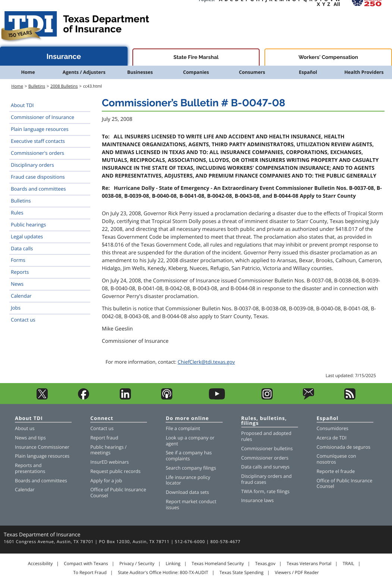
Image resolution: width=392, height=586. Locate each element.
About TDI (22, 105)
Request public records (115, 471)
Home (28, 72)
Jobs (16, 308)
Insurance (64, 57)
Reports (20, 272)
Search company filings (191, 468)
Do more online (187, 419)
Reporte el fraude (336, 471)
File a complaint (183, 428)
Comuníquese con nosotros (336, 459)
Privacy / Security (137, 564)
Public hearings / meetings (108, 450)
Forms (18, 260)
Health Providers (364, 72)
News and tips (30, 438)
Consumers (252, 72)
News (17, 284)
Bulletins (37, 86)
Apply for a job (106, 481)
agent (172, 444)
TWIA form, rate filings (266, 491)
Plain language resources (40, 129)
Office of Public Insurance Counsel (118, 493)
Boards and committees (38, 189)
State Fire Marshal (196, 57)
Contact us (23, 320)
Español (308, 72)
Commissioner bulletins (267, 449)
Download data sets (187, 492)
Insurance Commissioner (42, 447)
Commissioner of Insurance (43, 117)
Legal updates (27, 236)
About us (25, 428)
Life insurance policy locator (188, 480)
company (198, 438)
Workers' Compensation (328, 57)
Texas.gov (265, 564)
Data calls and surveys (266, 467)
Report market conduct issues (191, 504)
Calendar (21, 296)
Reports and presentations (30, 468)
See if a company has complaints (189, 456)
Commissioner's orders (37, 153)
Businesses (140, 72)
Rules (17, 213)
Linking (173, 564)
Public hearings (28, 225)
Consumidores (333, 428)
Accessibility (40, 564)
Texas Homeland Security (218, 564)
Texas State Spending (241, 573)
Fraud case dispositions (38, 177)
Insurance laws (258, 500)
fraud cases (254, 482)
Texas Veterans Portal (309, 564)
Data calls (22, 248)
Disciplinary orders (32, 165)
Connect (102, 419)
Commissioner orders (265, 458)
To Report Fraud (90, 573)
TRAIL (349, 564)
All (337, 4)
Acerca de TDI (332, 438)
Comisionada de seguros (344, 447)
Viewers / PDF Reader (297, 573)
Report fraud (104, 438)
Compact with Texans (86, 564)
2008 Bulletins (64, 86)
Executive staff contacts (38, 141)
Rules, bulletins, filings (264, 421)
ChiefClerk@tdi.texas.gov (206, 362)
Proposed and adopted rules (266, 436)
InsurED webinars (109, 462)
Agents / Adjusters (84, 72)
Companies (196, 72)
